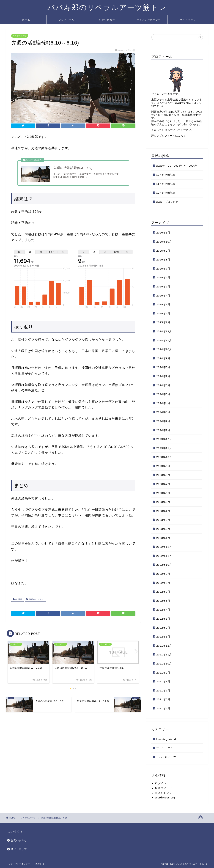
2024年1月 (163, 430)
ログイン (161, 783)
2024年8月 (163, 367)
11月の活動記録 (166, 184)
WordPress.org (165, 797)
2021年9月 (163, 673)
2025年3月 (163, 304)
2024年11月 (164, 340)
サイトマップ (188, 20)
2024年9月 (163, 358)
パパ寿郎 (18, 599)
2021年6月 (163, 699)
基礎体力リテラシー (36, 599)
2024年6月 (163, 385)
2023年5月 (163, 502)
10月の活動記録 (166, 193)
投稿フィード (163, 788)
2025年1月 (163, 322)
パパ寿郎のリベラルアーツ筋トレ (107, 7)
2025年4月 (163, 296)
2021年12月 (164, 646)
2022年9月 (163, 574)
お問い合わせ (107, 20)
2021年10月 (164, 664)
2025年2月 (163, 313)
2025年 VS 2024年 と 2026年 (177, 166)
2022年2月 (163, 628)
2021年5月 (163, 708)
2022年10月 (164, 565)
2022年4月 (163, 610)
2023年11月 (164, 448)
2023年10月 (164, 457)
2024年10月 (164, 349)
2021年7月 (163, 690)
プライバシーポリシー (147, 20)
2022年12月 (164, 547)
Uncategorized (166, 739)
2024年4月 (163, 403)
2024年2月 (163, 421)
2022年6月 (163, 601)
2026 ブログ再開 (167, 202)
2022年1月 (163, 637)
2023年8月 (163, 475)
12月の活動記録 (166, 175)
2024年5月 (163, 394)
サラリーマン (165, 748)
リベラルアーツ (20, 36)
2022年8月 (163, 583)
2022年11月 (164, 556)
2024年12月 (164, 331)
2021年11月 (164, 654)
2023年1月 (163, 538)
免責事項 (40, 864)
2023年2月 (163, 529)
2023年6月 (163, 493)
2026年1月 (163, 233)
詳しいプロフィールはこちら (169, 136)
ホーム (26, 20)
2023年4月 (163, 511)
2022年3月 (163, 619)
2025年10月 (164, 242)
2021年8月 (163, 681)
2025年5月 (163, 286)
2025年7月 (163, 269)
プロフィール (67, 20)
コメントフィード (166, 793)
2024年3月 (163, 412)
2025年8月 (163, 259)
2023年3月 (163, 520)
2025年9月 (163, 251)
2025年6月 (163, 277)
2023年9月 (163, 466)
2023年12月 (164, 439)
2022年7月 (163, 592)
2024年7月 (163, 376)
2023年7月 (163, 484)
